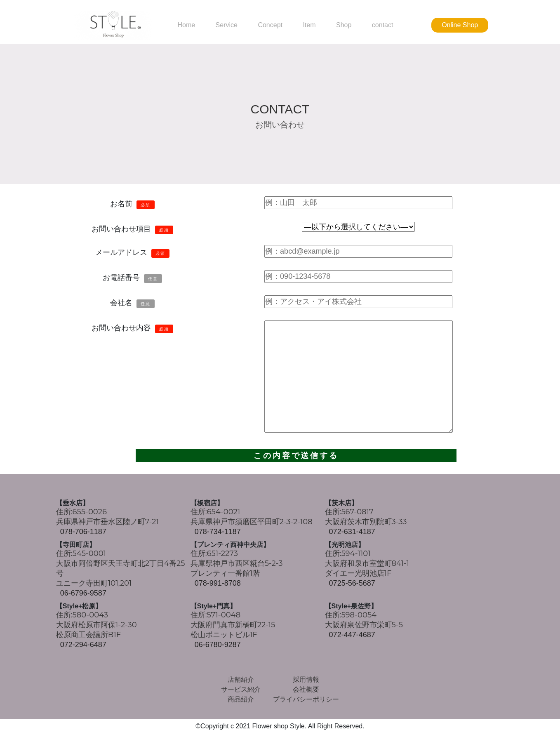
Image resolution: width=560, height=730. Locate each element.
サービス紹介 (241, 690)
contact (383, 25)
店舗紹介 (241, 680)
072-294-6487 (83, 645)
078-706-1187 (83, 532)
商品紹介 (241, 700)
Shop (344, 25)
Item (309, 25)
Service (227, 25)
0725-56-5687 (352, 584)
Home (186, 25)
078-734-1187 (218, 532)
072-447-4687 (352, 635)
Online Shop (460, 25)
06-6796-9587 (83, 593)
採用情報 (306, 680)
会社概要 (306, 690)
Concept (270, 25)
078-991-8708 (218, 584)
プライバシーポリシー (306, 700)
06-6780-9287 (218, 645)
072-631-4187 (352, 532)
